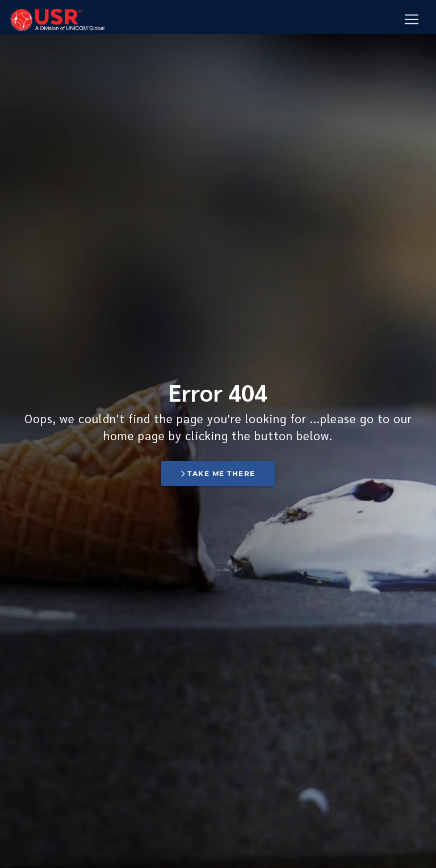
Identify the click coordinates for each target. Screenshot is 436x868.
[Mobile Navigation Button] (412, 20)
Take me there (218, 473)
